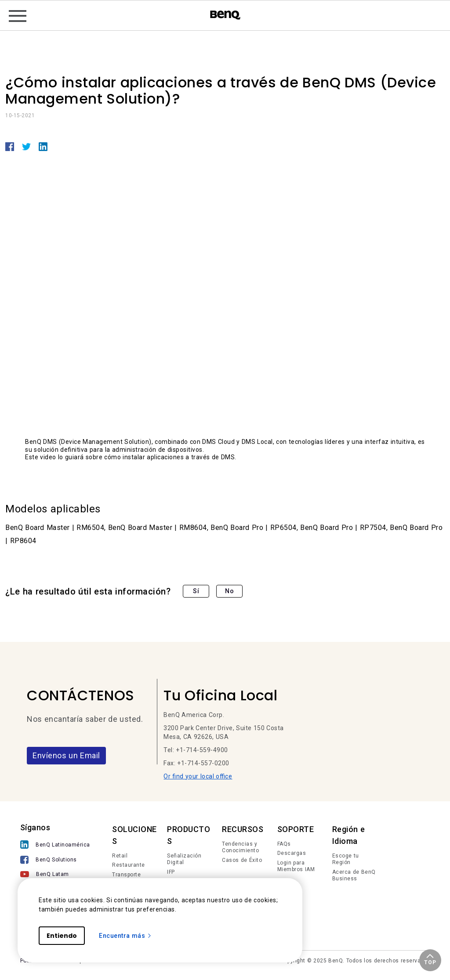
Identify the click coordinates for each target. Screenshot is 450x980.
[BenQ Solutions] (55, 861)
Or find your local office (198, 776)
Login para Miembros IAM (296, 866)
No (229, 591)
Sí (196, 591)
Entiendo (62, 936)
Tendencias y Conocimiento (240, 847)
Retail (120, 856)
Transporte (126, 875)
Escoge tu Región (346, 859)
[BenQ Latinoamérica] (55, 845)
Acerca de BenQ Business (354, 876)
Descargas (292, 853)
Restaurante (129, 865)
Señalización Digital (184, 859)
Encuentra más (125, 936)
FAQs (284, 844)
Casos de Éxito (242, 860)
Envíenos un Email (66, 755)
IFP (171, 872)
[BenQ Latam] (55, 875)
